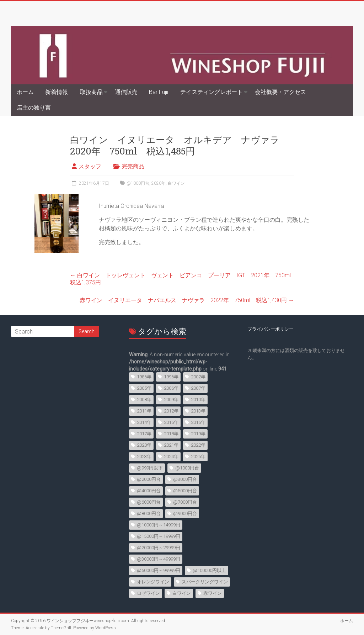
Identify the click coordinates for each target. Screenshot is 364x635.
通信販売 (126, 92)
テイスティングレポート (212, 92)
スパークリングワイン (205, 582)
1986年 (144, 377)
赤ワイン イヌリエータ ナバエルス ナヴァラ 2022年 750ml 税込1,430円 (187, 300)
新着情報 (57, 92)
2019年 (198, 434)
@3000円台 (185, 479)
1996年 (171, 377)
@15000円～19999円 (159, 536)
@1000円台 (138, 183)
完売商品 (133, 166)
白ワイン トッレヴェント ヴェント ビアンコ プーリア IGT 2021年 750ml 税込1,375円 (183, 279)
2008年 (144, 400)
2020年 (159, 183)
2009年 (171, 400)
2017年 (144, 434)
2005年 (144, 388)
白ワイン (176, 183)
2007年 (198, 388)
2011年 (144, 411)
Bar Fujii (159, 92)
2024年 (171, 456)
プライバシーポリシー (271, 329)
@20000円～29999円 (159, 548)
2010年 (198, 400)
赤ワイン (213, 593)
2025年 (198, 456)
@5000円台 (185, 491)
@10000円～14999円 (159, 525)
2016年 (198, 422)
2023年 (144, 456)
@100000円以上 (209, 570)
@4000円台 (149, 491)
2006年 (171, 388)
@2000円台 (149, 479)
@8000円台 (149, 513)
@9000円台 (185, 513)
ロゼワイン (148, 593)
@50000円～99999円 (159, 570)
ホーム (25, 92)
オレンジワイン (153, 582)
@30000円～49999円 (159, 559)
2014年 (144, 422)
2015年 (171, 422)
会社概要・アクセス (280, 92)
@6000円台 (149, 502)
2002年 (198, 377)
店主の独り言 (34, 108)
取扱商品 (91, 92)
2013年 (198, 411)
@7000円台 (185, 502)
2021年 (171, 445)
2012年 (171, 411)
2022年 (198, 445)
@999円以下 (150, 468)
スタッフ (90, 166)
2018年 (171, 434)
